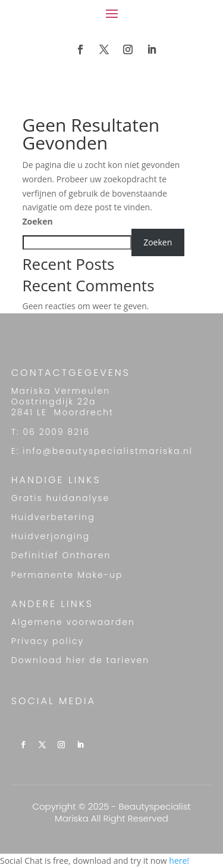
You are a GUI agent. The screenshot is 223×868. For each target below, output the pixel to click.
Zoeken (38, 221)
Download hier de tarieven (80, 660)
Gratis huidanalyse (60, 498)
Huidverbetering (53, 517)
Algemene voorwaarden (73, 622)
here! (179, 861)
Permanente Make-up (67, 575)
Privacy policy (48, 641)
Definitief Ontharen (61, 555)
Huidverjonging (51, 536)
